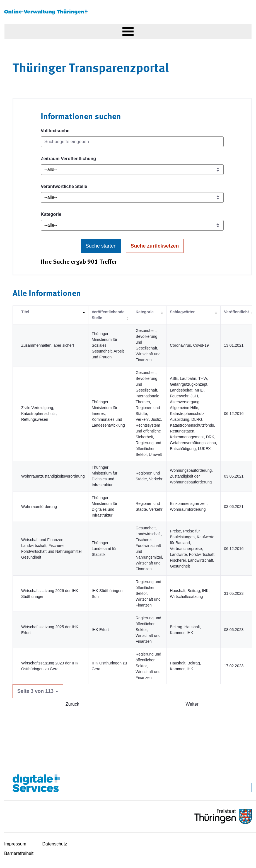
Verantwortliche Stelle (64, 186)
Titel (25, 312)
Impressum (15, 844)
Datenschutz (55, 844)
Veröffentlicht (236, 312)
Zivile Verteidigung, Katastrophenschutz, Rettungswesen (39, 414)
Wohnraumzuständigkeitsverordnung (53, 476)
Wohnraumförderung (39, 507)
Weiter (192, 704)
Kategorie (51, 214)
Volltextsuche (55, 131)
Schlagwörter (182, 312)
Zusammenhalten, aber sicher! (48, 345)
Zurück (72, 704)
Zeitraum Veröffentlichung (68, 159)
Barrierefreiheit (19, 853)
